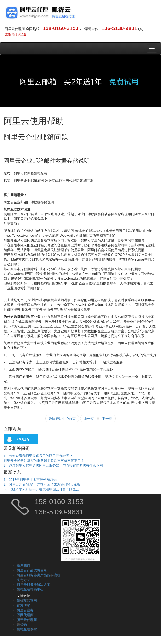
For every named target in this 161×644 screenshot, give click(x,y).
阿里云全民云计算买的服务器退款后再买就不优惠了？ (44, 461)
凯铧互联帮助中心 (30, 589)
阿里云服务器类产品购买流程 (39, 575)
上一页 (89, 419)
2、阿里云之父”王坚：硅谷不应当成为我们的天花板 (42, 484)
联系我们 (23, 565)
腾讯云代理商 (27, 620)
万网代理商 (25, 615)
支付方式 (23, 580)
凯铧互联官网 (27, 601)
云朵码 (22, 624)
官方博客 (23, 605)
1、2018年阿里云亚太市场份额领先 (30, 480)
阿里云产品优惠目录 (32, 570)
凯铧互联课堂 (27, 629)
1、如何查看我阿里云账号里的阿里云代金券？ (38, 456)
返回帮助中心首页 (62, 419)
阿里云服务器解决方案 (34, 585)
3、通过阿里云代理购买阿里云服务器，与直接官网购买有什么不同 (53, 465)
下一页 (107, 419)
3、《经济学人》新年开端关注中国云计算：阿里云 (41, 489)
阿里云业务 (25, 610)
